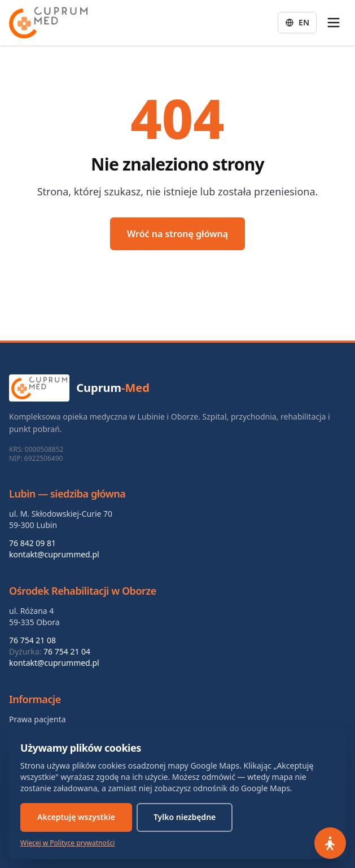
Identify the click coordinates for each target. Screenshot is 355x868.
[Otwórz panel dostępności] (330, 843)
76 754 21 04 (67, 651)
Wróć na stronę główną (177, 234)
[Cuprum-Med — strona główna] (48, 23)
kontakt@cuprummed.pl (54, 554)
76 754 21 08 (32, 640)
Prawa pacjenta (38, 719)
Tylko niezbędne (185, 817)
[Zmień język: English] (297, 23)
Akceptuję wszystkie (76, 817)
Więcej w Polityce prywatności (67, 843)
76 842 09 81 (32, 543)
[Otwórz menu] (334, 23)
